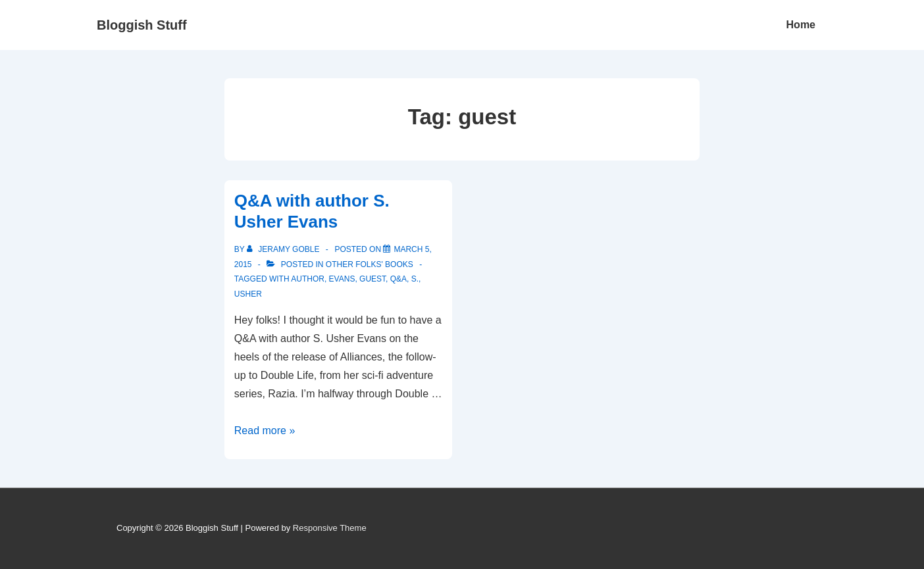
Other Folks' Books (370, 264)
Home (801, 25)
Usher (248, 294)
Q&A (398, 279)
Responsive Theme (330, 528)
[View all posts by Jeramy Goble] (284, 249)
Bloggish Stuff (142, 25)
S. (415, 279)
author (308, 279)
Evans (342, 279)
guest (372, 279)
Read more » (265, 431)
